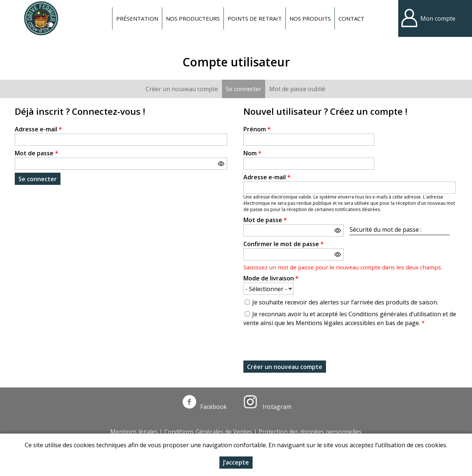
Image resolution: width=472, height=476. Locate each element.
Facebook (205, 407)
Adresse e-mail (38, 129)
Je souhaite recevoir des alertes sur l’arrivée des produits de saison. (345, 302)
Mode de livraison (271, 278)
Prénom (257, 129)
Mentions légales (134, 432)
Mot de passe (37, 153)
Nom (252, 153)
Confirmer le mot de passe (284, 244)
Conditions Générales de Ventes (208, 432)
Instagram (267, 407)
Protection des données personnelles (310, 432)
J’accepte (236, 462)
